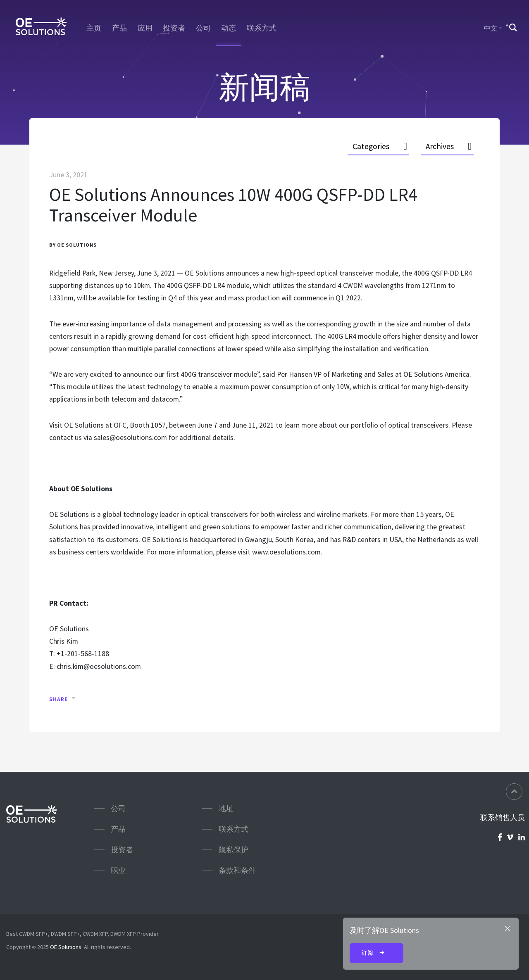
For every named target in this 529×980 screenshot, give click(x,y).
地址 (226, 808)
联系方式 (262, 28)
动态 (229, 28)
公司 (203, 28)
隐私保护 (234, 850)
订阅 (376, 954)
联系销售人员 (503, 818)
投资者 (174, 28)
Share (58, 699)
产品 (119, 28)
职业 (118, 870)
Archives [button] (440, 146)
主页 (94, 28)
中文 (491, 28)
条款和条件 (237, 870)
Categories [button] (371, 146)
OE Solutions (66, 947)
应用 (145, 28)
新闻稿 (264, 87)
